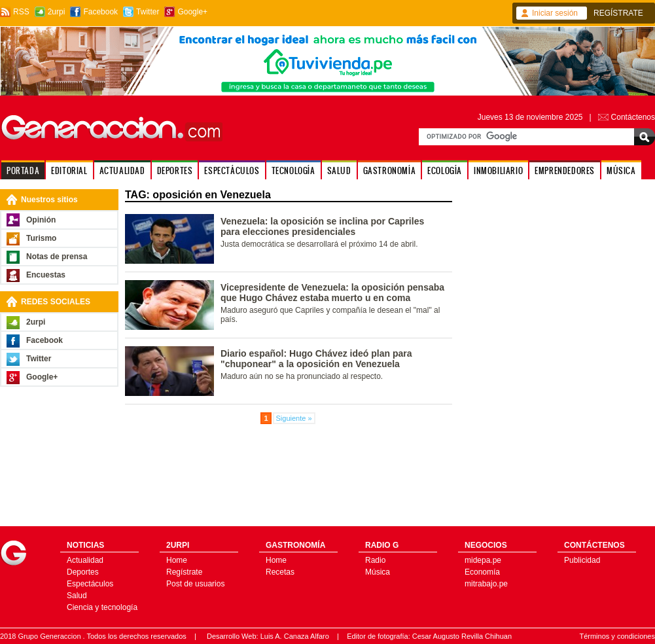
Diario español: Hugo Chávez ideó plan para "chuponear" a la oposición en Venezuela (316, 359)
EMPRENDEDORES (565, 170)
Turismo (41, 238)
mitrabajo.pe (486, 584)
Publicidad (582, 560)
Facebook (100, 12)
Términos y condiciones (617, 636)
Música (378, 572)
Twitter (148, 12)
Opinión (41, 220)
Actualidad (85, 560)
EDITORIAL (69, 170)
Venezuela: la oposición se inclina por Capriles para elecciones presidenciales (322, 226)
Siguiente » (294, 418)
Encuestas (46, 275)
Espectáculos (90, 584)
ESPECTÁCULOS (232, 170)
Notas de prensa (57, 257)
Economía (482, 572)
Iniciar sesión (555, 13)
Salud (77, 596)
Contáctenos (633, 117)
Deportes (83, 572)
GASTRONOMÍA (390, 170)
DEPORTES (175, 170)
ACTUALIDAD (122, 170)
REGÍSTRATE (618, 13)
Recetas (280, 572)
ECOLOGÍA (445, 170)
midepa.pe (483, 560)
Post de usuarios (195, 584)
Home (177, 560)
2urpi (57, 12)
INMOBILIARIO (498, 170)
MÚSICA (621, 170)
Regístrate (184, 572)
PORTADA (23, 170)
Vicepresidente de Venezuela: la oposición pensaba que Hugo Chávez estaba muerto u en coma (332, 293)
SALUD (339, 170)
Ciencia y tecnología (102, 607)
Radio (375, 560)
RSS (21, 12)
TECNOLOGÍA (293, 170)
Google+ (192, 12)
